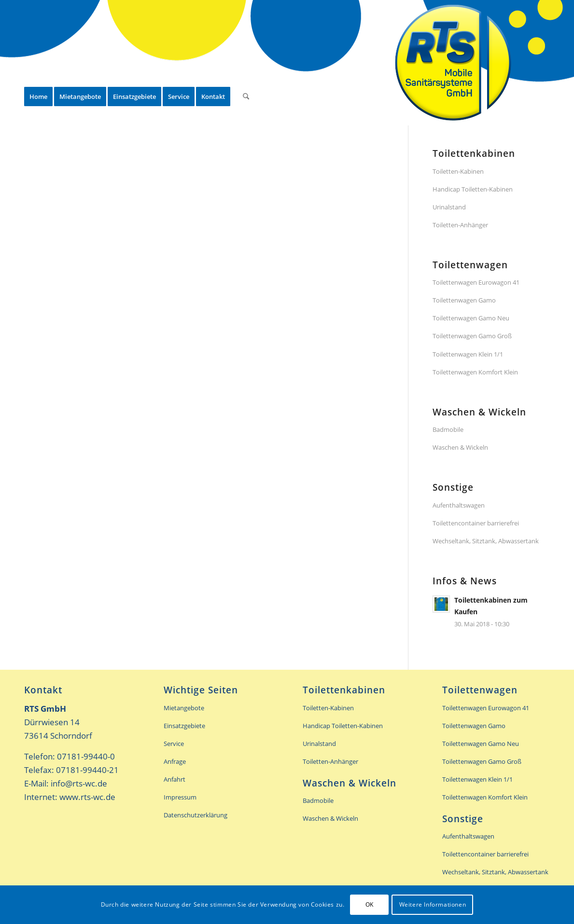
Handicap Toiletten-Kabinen (473, 189)
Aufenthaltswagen (459, 505)
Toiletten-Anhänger (460, 225)
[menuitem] (38, 63)
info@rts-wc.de (79, 783)
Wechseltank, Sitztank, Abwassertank (486, 541)
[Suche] (246, 63)
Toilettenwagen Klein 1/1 (468, 354)
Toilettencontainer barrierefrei (476, 523)
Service (174, 744)
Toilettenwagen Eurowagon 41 (476, 282)
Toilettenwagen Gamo (464, 300)
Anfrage (175, 761)
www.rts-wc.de (87, 797)
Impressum (180, 797)
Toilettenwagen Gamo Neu (471, 318)
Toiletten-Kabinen (458, 171)
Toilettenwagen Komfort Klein (475, 372)
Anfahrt (175, 779)
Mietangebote (184, 708)
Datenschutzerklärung (196, 815)
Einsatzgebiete (184, 726)
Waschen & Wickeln (460, 447)
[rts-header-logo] (453, 63)
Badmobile (448, 429)
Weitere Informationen (433, 904)
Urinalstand (449, 207)
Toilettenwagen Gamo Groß (472, 336)
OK (370, 904)
